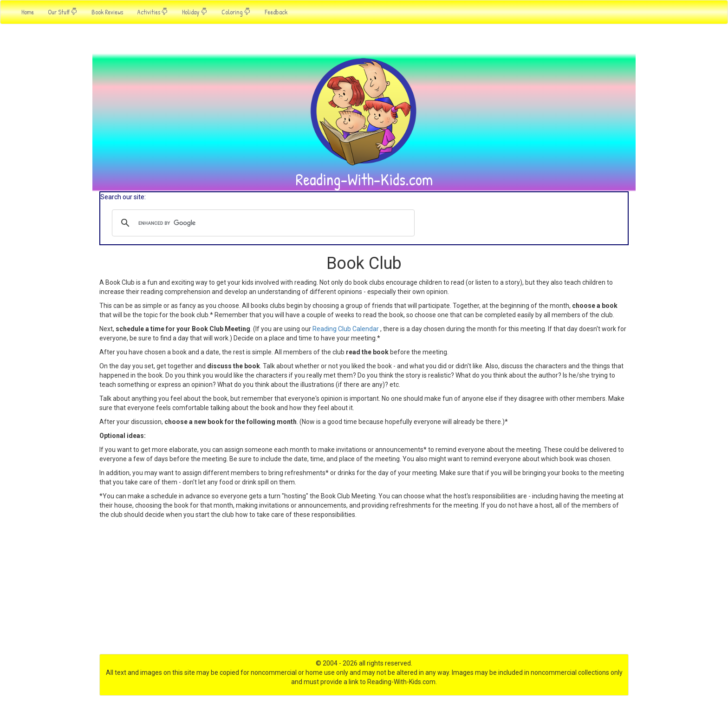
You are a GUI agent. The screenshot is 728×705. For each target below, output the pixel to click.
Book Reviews (107, 12)
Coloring (236, 12)
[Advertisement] (364, 589)
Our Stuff (63, 12)
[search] (262, 223)
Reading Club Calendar (346, 329)
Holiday (195, 12)
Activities (153, 12)
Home (28, 12)
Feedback (276, 12)
